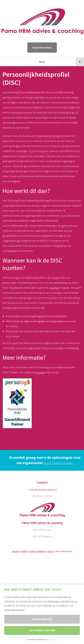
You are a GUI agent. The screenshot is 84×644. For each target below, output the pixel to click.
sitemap (15, 551)
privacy (51, 551)
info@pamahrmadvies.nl (43, 489)
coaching (54, 288)
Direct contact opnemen (59, 463)
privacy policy (52, 639)
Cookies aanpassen (42, 619)
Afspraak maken (42, 47)
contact (41, 372)
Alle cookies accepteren (42, 630)
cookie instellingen (38, 551)
